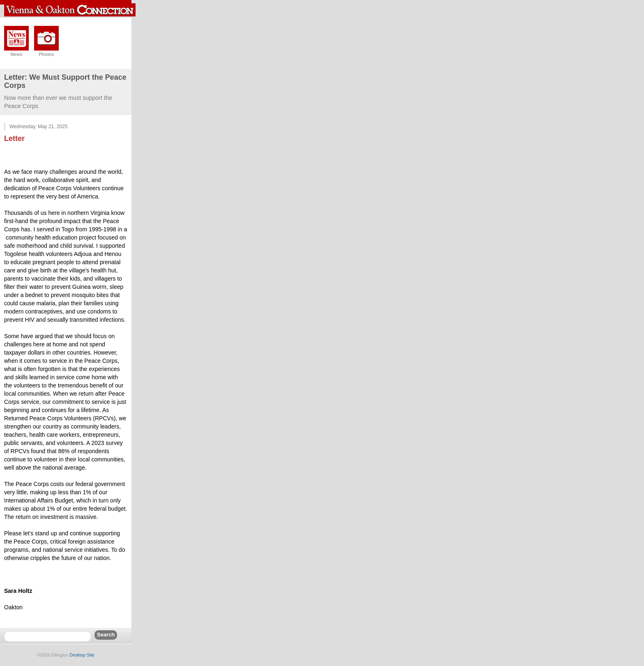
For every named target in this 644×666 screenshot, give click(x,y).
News (17, 54)
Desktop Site (82, 655)
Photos (46, 54)
